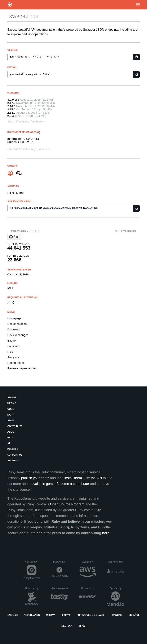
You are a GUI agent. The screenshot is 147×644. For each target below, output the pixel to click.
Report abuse (16, 363)
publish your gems (35, 478)
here (106, 533)
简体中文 (51, 615)
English (13, 615)
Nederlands (32, 615)
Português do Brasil (90, 615)
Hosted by (89, 562)
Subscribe (14, 346)
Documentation (17, 324)
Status (12, 398)
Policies (13, 449)
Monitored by (33, 588)
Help (10, 438)
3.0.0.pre (13, 100)
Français (117, 615)
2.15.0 (11, 109)
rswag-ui (18, 16)
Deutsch (67, 626)
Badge (11, 340)
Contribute (15, 426)
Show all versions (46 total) (24, 121)
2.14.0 (11, 113)
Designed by (61, 562)
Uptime (12, 403)
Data (10, 415)
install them (73, 478)
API (9, 443)
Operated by (33, 563)
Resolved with (116, 562)
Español (134, 615)
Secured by (117, 588)
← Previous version (23, 231)
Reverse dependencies (22, 368)
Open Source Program (67, 504)
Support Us (15, 455)
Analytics (13, 357)
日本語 (82, 626)
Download (14, 329)
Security (13, 461)
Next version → (127, 231)
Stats (11, 421)
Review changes (18, 335)
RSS (10, 352)
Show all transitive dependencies (28, 149)
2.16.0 (11, 106)
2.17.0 (11, 103)
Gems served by (60, 588)
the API (96, 478)
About (11, 432)
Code (11, 409)
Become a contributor (73, 484)
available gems (43, 484)
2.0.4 (10, 116)
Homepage (14, 318)
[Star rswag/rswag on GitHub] (14, 237)
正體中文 (66, 615)
